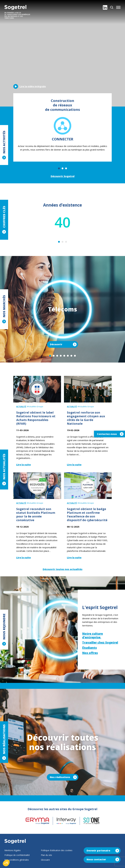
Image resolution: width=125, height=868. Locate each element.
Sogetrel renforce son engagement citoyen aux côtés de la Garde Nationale (86, 418)
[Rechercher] (112, 7)
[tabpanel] (62, 127)
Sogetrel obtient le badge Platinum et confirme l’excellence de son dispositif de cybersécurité (87, 514)
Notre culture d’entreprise (92, 635)
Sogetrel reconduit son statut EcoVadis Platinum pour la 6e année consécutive (36, 514)
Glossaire (45, 860)
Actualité (21, 407)
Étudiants (89, 648)
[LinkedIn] (105, 7)
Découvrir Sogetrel (63, 176)
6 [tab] (68, 356)
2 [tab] (62, 168)
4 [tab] (61, 356)
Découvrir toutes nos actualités (63, 569)
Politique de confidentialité (17, 855)
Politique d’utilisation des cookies (57, 850)
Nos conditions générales (17, 860)
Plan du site (46, 855)
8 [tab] (75, 356)
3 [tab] (66, 168)
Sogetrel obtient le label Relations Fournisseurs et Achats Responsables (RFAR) (36, 418)
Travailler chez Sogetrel (100, 642)
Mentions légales (13, 850)
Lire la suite (23, 465)
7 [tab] (71, 356)
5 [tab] (64, 356)
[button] (118, 7)
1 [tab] (59, 168)
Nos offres (90, 653)
